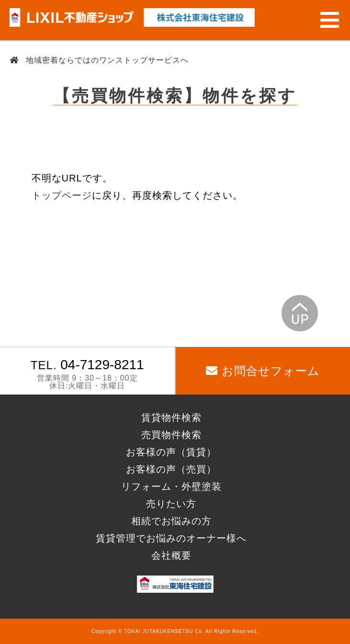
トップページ (62, 195)
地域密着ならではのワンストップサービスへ (106, 60)
